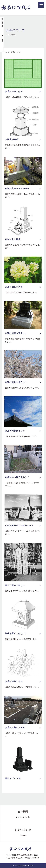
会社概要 (23, 814)
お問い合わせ (23, 833)
